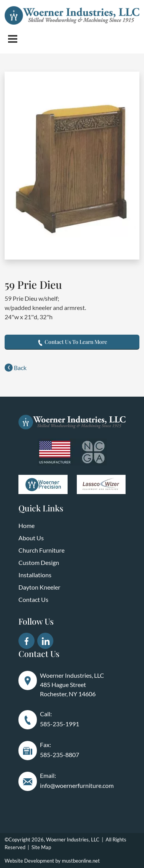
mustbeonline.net (81, 861)
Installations (35, 575)
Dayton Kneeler (39, 587)
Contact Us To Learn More (72, 342)
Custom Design (39, 562)
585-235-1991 (60, 724)
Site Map (41, 847)
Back (16, 368)
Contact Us (33, 599)
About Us (31, 538)
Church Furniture (41, 550)
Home (26, 525)
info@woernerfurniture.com (77, 785)
